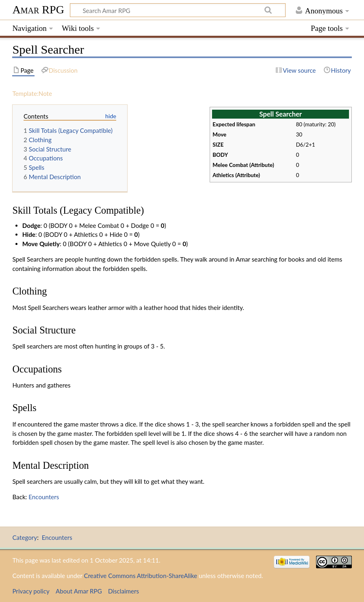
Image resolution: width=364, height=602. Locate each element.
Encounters (44, 497)
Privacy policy (31, 591)
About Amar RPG (79, 591)
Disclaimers (123, 591)
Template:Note (32, 93)
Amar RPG (38, 10)
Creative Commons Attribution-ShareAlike (141, 576)
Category (25, 537)
